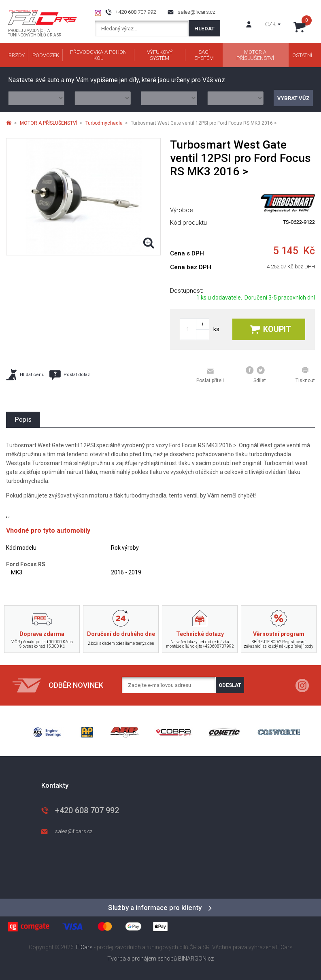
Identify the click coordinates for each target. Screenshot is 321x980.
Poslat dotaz (70, 375)
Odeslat (230, 685)
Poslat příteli (210, 375)
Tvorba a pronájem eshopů (142, 959)
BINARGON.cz (196, 959)
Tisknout (305, 375)
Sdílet (256, 375)
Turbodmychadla (104, 123)
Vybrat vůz (293, 98)
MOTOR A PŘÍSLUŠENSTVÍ (49, 123)
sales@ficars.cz (197, 12)
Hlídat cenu (25, 375)
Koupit (271, 329)
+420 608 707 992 (136, 12)
